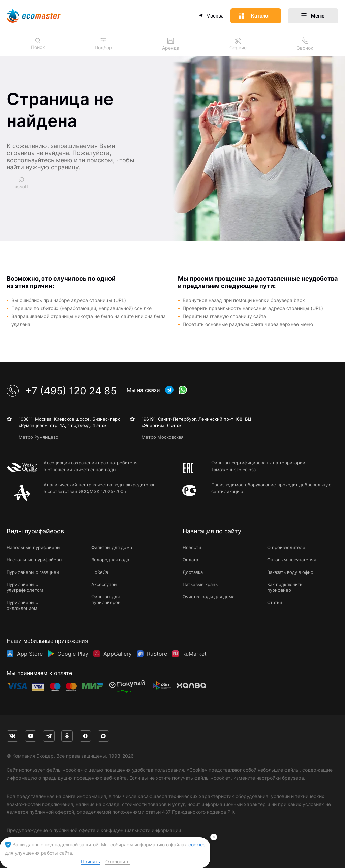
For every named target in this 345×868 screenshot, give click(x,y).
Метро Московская (162, 437)
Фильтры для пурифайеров (106, 600)
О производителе (286, 547)
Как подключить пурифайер (285, 587)
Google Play (73, 654)
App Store (30, 654)
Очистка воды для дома (209, 597)
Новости (192, 547)
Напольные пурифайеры (34, 547)
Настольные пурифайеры (35, 560)
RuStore (157, 654)
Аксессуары (104, 584)
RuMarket (194, 654)
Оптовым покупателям (292, 560)
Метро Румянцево (38, 437)
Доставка (193, 572)
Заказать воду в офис (290, 572)
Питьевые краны (201, 584)
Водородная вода (110, 560)
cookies (197, 845)
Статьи (275, 602)
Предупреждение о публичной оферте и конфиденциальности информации (94, 830)
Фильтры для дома (112, 547)
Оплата (190, 560)
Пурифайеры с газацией (33, 572)
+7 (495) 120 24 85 (62, 391)
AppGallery (118, 654)
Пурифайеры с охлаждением (22, 605)
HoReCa (100, 572)
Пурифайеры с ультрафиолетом (25, 587)
